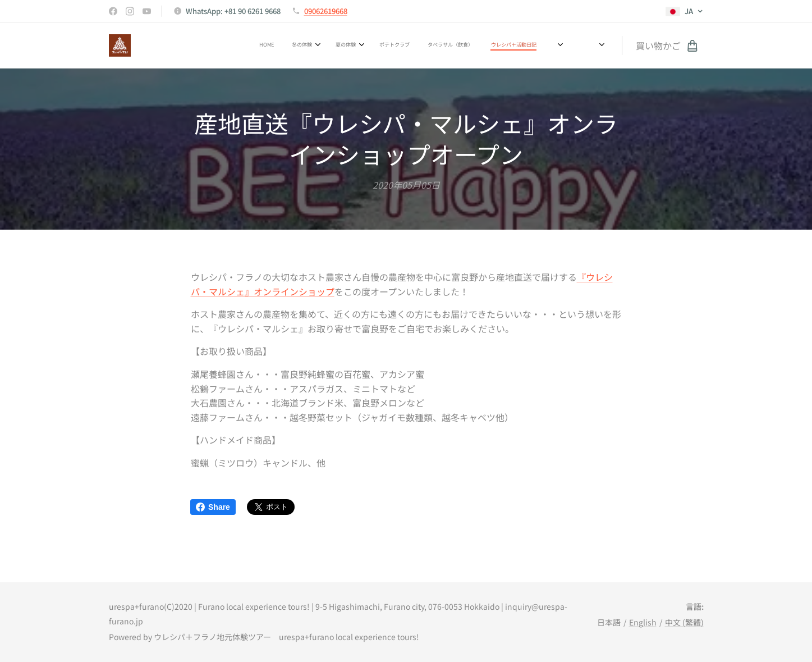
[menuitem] (354, 45)
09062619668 (326, 11)
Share (213, 507)
